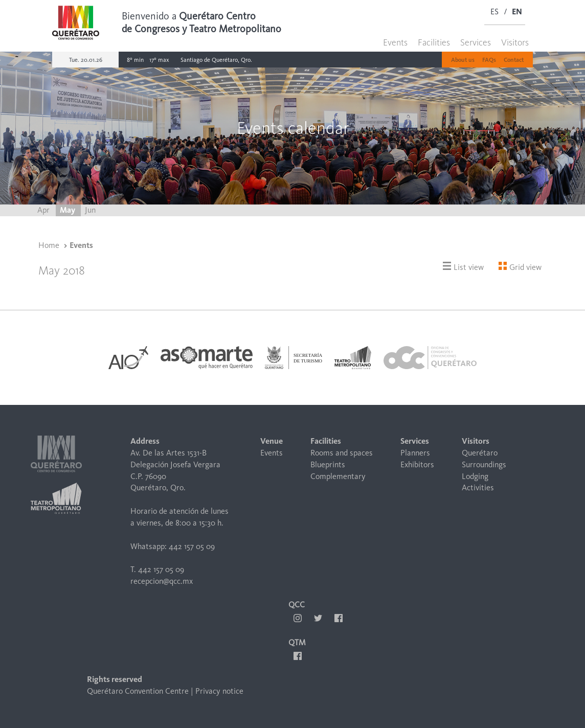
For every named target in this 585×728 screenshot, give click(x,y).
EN (517, 12)
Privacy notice (219, 691)
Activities (478, 487)
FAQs (489, 60)
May (68, 210)
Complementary (338, 476)
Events (395, 42)
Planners (415, 453)
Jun (90, 210)
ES (494, 12)
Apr (44, 210)
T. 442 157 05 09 (157, 569)
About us (463, 60)
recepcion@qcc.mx (162, 581)
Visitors (515, 42)
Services (476, 42)
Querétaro (480, 453)
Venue (272, 441)
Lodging (475, 476)
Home (49, 245)
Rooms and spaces (342, 453)
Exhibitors (417, 464)
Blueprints (328, 464)
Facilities (434, 42)
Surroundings (484, 464)
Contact (514, 60)
